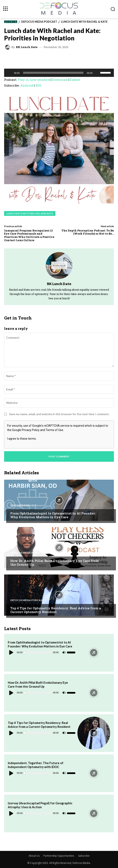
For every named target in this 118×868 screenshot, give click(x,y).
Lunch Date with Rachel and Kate (30, 213)
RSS (38, 85)
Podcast (11, 22)
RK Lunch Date (27, 47)
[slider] (53, 73)
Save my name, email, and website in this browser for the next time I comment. (59, 414)
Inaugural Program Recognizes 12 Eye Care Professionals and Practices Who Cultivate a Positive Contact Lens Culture (29, 235)
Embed (75, 80)
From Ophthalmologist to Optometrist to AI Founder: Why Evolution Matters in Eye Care (53, 515)
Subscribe (84, 856)
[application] (59, 73)
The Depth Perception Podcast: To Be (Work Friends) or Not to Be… (88, 232)
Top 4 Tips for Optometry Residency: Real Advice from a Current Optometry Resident (56, 610)
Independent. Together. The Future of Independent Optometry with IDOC (36, 765)
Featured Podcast (23, 505)
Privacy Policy (31, 430)
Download (60, 80)
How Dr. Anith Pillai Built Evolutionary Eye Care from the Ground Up (54, 563)
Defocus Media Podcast (39, 22)
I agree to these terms (22, 439)
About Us (34, 856)
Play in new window (34, 80)
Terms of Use (54, 430)
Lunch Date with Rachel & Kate (84, 22)
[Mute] (97, 73)
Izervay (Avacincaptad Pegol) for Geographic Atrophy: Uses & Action (40, 805)
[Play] (9, 73)
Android (27, 85)
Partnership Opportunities (59, 856)
